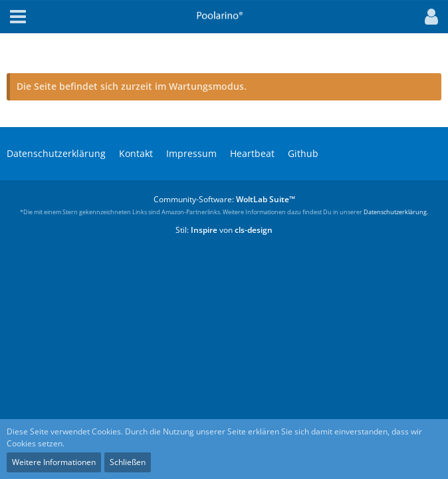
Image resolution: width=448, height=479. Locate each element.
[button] (428, 17)
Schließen (128, 462)
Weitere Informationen (54, 462)
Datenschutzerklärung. (396, 212)
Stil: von (224, 230)
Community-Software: (224, 199)
